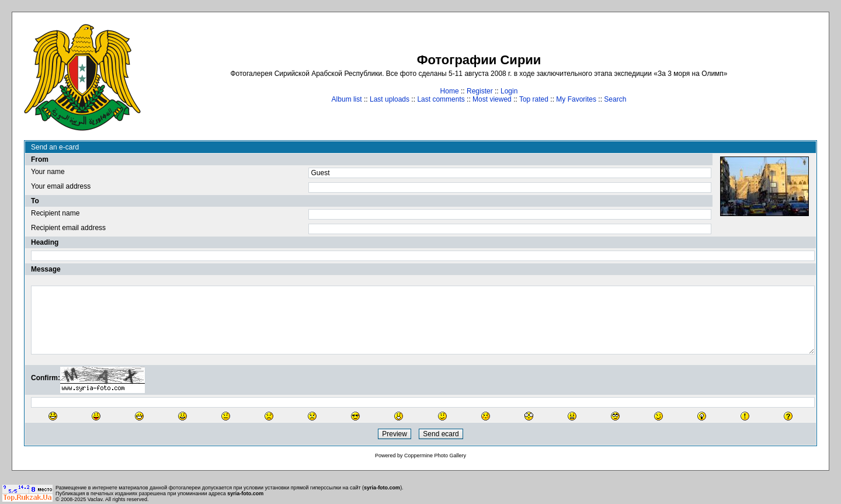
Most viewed (492, 99)
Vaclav (95, 499)
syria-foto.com (382, 488)
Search (615, 99)
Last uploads (390, 99)
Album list (347, 99)
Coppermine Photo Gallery (435, 456)
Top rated (534, 99)
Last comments (441, 99)
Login (509, 91)
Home (450, 91)
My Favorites (576, 99)
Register (480, 91)
